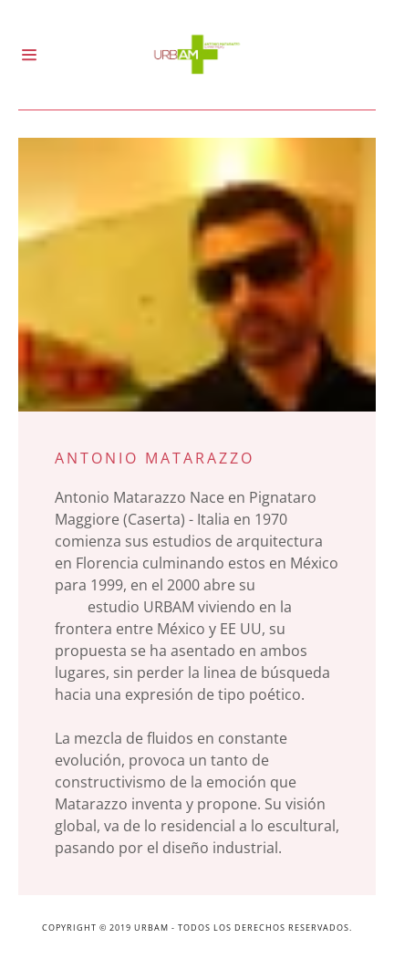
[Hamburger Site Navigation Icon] (51, 55)
